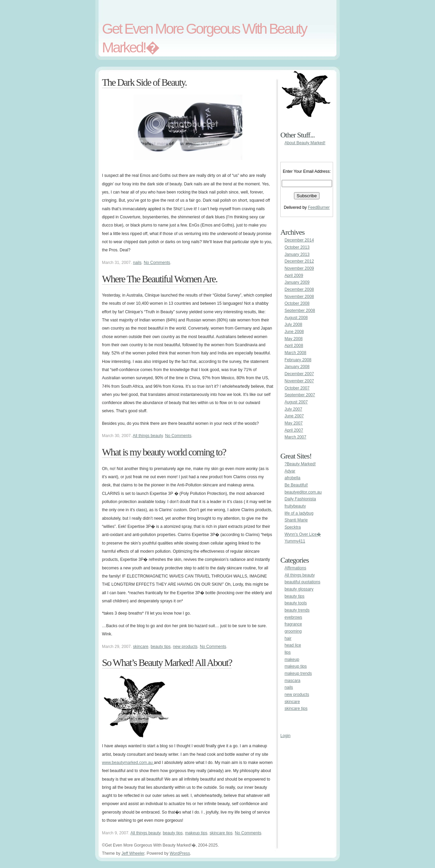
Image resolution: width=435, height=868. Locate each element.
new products (185, 647)
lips (288, 652)
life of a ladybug (299, 513)
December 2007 (299, 374)
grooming (293, 631)
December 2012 (299, 261)
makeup (292, 660)
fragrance (293, 624)
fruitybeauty (295, 506)
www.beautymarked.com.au (128, 763)
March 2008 (295, 353)
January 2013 (297, 254)
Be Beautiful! (296, 485)
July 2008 (293, 324)
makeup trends (298, 673)
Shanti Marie (296, 520)
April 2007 (294, 430)
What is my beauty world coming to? (164, 452)
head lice (293, 645)
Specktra (293, 527)
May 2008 (293, 339)
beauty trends (297, 610)
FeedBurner (319, 207)
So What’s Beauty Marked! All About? (167, 663)
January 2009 (297, 282)
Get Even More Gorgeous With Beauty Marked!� (204, 38)
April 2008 (294, 346)
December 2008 (299, 289)
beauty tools (296, 603)
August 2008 (296, 318)
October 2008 (297, 303)
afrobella (292, 478)
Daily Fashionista (300, 499)
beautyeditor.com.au (303, 492)
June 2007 (294, 416)
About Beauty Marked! (305, 143)
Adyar (290, 471)
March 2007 (295, 437)
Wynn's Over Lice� (303, 534)
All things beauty (148, 436)
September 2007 (300, 395)
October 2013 (297, 247)
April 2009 (294, 276)
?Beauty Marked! (300, 464)
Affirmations (295, 568)
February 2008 (298, 360)
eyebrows (293, 617)
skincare (141, 647)
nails (137, 263)
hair (288, 638)
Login (285, 736)
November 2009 (299, 268)
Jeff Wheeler (133, 853)
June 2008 (294, 332)
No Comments (157, 263)
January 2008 (297, 367)
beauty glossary (299, 589)
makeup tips (196, 833)
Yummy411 (295, 541)
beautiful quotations (302, 582)
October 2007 (297, 388)
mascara (292, 681)
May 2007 (293, 423)
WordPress (180, 853)
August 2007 (296, 402)
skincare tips (221, 833)
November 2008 (299, 297)
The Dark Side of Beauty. (144, 82)
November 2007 (299, 381)
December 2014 (299, 240)
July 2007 (293, 409)
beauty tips (161, 647)
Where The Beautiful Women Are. (160, 279)
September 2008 (300, 311)
